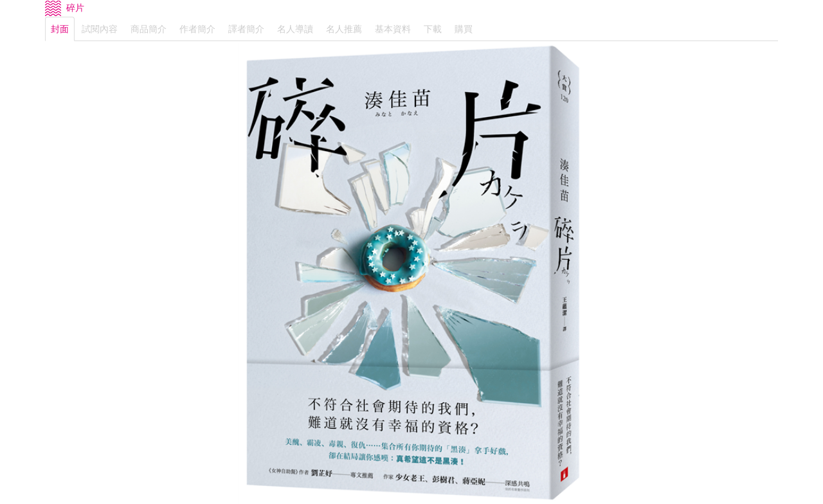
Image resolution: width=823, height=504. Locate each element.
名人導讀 (295, 29)
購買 (464, 29)
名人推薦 (344, 29)
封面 (60, 29)
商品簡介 (149, 29)
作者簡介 (197, 29)
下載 (433, 29)
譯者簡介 (246, 29)
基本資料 (393, 29)
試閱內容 (100, 29)
